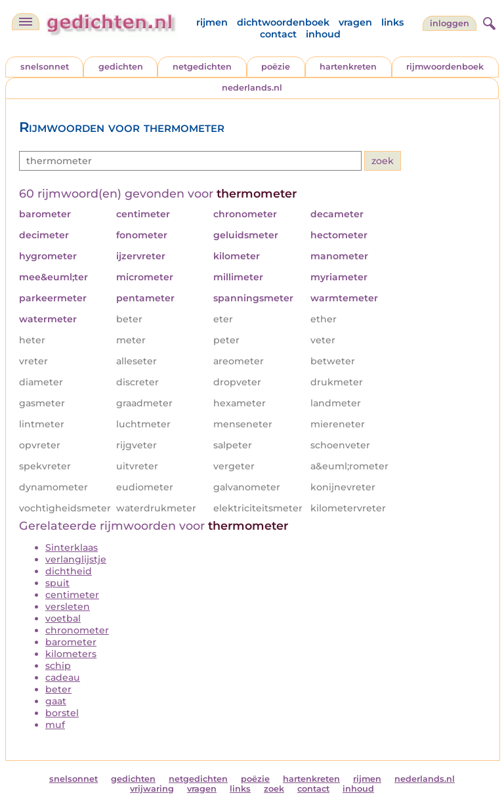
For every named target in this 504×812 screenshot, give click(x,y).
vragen (355, 22)
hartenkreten (348, 67)
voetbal (63, 618)
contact (278, 34)
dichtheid (69, 571)
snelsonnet (45, 67)
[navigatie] (26, 22)
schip (58, 666)
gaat (56, 701)
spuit (57, 583)
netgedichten (202, 67)
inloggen (450, 23)
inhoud (323, 34)
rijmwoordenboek (445, 67)
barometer (71, 642)
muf (55, 725)
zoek (274, 789)
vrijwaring (152, 789)
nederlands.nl (252, 88)
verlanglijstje (76, 559)
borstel (62, 713)
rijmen (212, 22)
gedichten (121, 67)
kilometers (71, 654)
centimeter (72, 595)
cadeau (63, 677)
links (392, 22)
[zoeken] (488, 22)
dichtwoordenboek (283, 22)
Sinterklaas (72, 547)
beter (58, 689)
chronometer (77, 630)
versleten (68, 607)
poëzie (276, 67)
